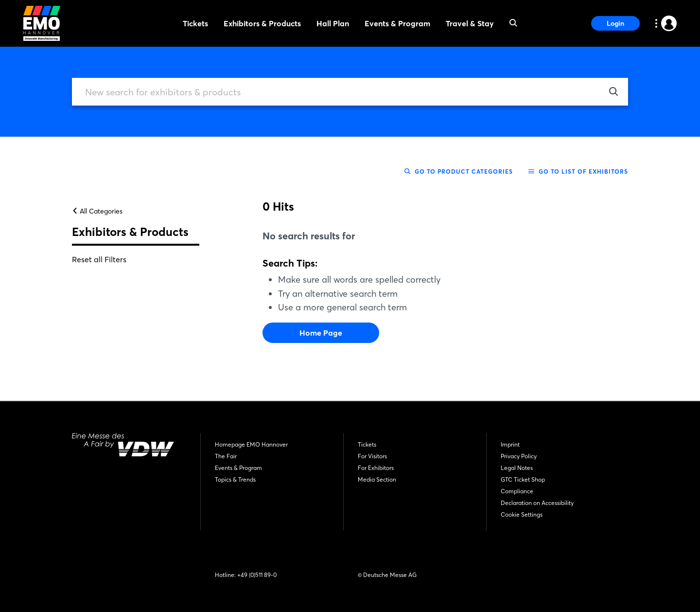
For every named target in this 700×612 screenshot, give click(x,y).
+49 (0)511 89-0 (257, 575)
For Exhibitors (376, 468)
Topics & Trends (235, 479)
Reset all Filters (99, 263)
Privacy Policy (519, 456)
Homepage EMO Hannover (251, 444)
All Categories (97, 215)
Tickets (367, 444)
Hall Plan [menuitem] (333, 23)
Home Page (321, 336)
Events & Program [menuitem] (397, 23)
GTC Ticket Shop (523, 479)
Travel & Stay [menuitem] (470, 23)
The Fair (226, 456)
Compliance (517, 491)
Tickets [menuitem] (195, 23)
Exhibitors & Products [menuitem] (262, 23)
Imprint (510, 444)
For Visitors (372, 456)
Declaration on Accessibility (537, 503)
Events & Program (238, 468)
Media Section (377, 479)
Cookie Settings (522, 514)
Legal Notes (517, 468)
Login (615, 23)
